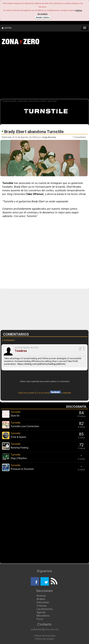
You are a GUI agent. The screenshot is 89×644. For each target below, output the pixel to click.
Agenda (41, 612)
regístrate (67, 393)
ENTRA (7, 28)
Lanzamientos (45, 609)
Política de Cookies (44, 639)
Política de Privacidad (45, 636)
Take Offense (35, 194)
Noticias (41, 596)
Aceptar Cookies (43, 17)
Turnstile (8, 183)
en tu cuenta (50, 393)
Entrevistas (43, 602)
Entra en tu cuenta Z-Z (28, 393)
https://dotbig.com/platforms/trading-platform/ (42, 364)
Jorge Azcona (49, 137)
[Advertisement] (46, 73)
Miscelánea (43, 616)
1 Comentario (79, 137)
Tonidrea (21, 351)
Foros (40, 619)
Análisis (41, 599)
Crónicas (42, 606)
